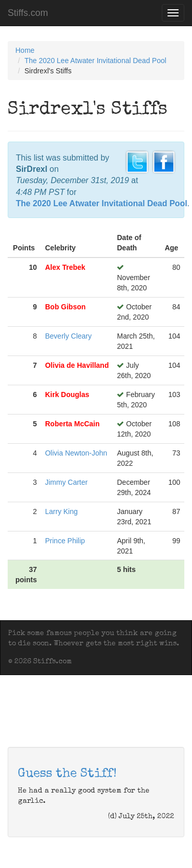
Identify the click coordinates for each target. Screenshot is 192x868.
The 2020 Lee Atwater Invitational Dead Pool (95, 61)
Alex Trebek (65, 267)
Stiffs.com (28, 13)
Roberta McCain (72, 424)
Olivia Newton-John (76, 453)
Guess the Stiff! (67, 774)
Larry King (61, 511)
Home (25, 50)
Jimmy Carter (66, 482)
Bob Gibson (65, 307)
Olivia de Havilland (77, 365)
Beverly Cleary (68, 336)
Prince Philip (65, 541)
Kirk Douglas (67, 394)
